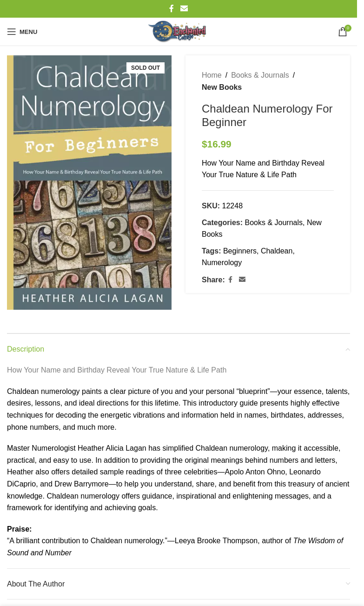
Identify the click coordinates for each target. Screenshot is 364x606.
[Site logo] (179, 32)
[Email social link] (184, 9)
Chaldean (277, 251)
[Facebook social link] (172, 9)
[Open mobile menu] (22, 32)
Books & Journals (260, 75)
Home (212, 75)
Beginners (240, 251)
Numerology (222, 263)
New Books (222, 87)
